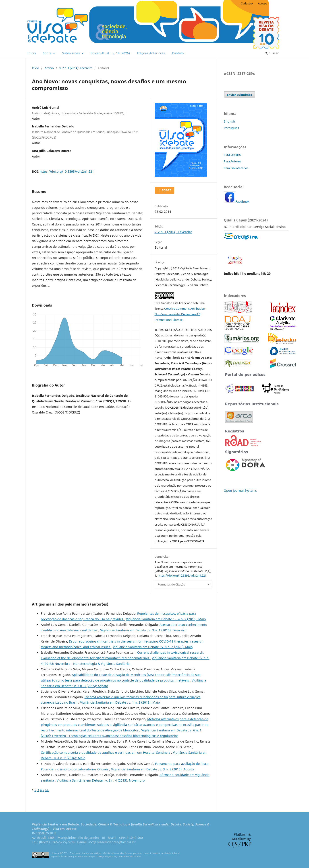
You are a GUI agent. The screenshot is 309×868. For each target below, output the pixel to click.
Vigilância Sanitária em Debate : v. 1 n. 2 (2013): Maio (120, 702)
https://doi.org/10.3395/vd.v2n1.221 (67, 171)
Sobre (48, 53)
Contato (178, 53)
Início (32, 53)
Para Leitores (232, 155)
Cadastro (247, 3)
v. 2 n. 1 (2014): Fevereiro (76, 68)
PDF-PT (166, 190)
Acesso (262, 3)
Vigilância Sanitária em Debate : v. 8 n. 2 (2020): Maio (153, 647)
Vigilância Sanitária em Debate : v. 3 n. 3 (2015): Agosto (152, 769)
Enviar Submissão (240, 95)
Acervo (49, 68)
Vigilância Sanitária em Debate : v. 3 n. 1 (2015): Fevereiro (143, 630)
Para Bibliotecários (236, 168)
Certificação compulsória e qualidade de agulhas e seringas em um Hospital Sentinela (106, 752)
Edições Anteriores (151, 53)
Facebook (242, 202)
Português (231, 128)
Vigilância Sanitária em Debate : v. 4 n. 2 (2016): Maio (166, 619)
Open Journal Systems (240, 490)
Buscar (272, 53)
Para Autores (232, 161)
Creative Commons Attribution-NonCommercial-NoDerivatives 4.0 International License (180, 314)
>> (47, 790)
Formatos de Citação (171, 584)
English (229, 121)
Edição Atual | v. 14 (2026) (110, 53)
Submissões (71, 53)
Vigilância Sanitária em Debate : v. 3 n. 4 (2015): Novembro (101, 780)
